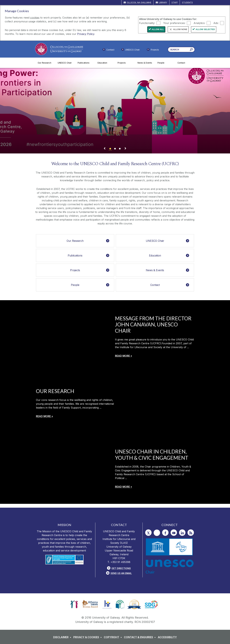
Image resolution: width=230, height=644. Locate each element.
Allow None (180, 29)
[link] (74, 604)
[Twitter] (148, 533)
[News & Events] (145, 63)
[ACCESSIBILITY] (167, 637)
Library (163, 2)
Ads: (216, 23)
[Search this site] (191, 50)
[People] (165, 63)
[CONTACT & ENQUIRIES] (140, 637)
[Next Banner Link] (125, 149)
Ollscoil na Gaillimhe (139, 2)
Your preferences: (174, 23)
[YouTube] (174, 533)
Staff (175, 2)
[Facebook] (165, 533)
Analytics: (199, 23)
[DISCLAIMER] (63, 637)
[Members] (131, 50)
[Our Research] (45, 63)
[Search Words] (181, 50)
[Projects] (125, 63)
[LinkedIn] (182, 533)
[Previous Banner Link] (105, 149)
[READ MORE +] (124, 356)
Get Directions (121, 568)
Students (187, 2)
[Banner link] (110, 149)
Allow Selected (205, 29)
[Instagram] (157, 533)
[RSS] (191, 533)
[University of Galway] (59, 49)
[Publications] (85, 63)
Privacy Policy (86, 34)
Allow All (158, 29)
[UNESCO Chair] (65, 63)
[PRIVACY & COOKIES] (88, 637)
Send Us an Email (121, 573)
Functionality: (147, 23)
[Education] (105, 63)
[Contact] (185, 63)
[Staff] (153, 50)
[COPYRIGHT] (113, 637)
